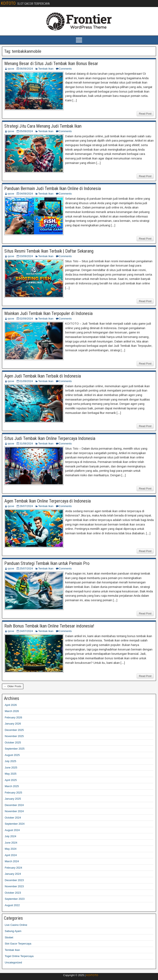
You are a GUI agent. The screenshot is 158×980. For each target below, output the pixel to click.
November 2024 (14, 811)
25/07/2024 (26, 568)
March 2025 (12, 786)
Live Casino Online (16, 925)
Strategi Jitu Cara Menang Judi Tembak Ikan (43, 126)
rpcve (11, 69)
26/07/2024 (26, 506)
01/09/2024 (26, 381)
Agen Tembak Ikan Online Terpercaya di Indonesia (48, 501)
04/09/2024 (26, 194)
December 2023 (14, 880)
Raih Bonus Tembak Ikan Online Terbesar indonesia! (49, 626)
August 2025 (12, 755)
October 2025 (13, 742)
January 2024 (13, 874)
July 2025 (10, 761)
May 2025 (11, 774)
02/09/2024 (26, 319)
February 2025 (13, 793)
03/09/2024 (26, 256)
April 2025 (11, 780)
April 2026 (11, 705)
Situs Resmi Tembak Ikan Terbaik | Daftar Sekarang (49, 251)
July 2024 (10, 836)
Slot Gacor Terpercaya (18, 944)
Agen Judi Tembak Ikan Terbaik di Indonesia (43, 376)
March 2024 (12, 861)
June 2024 (11, 843)
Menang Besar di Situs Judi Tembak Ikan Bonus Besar (51, 64)
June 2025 (11, 768)
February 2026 (13, 717)
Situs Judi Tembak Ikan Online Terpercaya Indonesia (50, 438)
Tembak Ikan (46, 69)
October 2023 (13, 893)
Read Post (145, 114)
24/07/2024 (26, 631)
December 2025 (14, 730)
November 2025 (14, 736)
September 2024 (15, 824)
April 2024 (11, 855)
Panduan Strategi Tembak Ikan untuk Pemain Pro (47, 563)
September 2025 (15, 749)
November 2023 (14, 886)
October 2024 (13, 818)
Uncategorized (13, 962)
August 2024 (12, 830)
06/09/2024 (26, 69)
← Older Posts (13, 686)
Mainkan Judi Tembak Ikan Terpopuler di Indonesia (48, 313)
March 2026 (12, 711)
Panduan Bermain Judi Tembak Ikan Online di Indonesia (53, 188)
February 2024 (13, 868)
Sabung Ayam (13, 931)
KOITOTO (8, 3)
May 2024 (11, 849)
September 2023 (15, 899)
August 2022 (12, 905)
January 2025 (13, 799)
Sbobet (9, 937)
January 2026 (13, 724)
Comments (65, 69)
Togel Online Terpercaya (19, 956)
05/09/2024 (26, 131)
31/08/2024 (26, 444)
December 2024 (14, 805)
